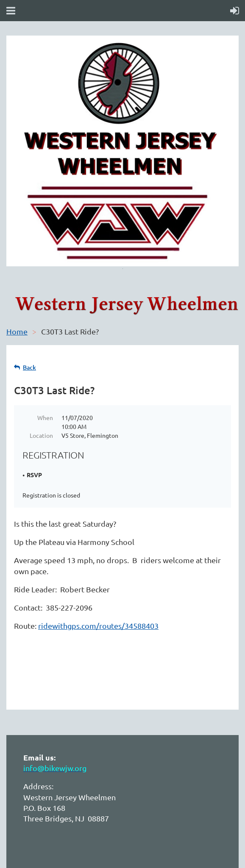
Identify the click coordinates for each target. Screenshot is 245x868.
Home (17, 331)
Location (41, 435)
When (45, 417)
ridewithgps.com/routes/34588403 (98, 626)
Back (29, 367)
